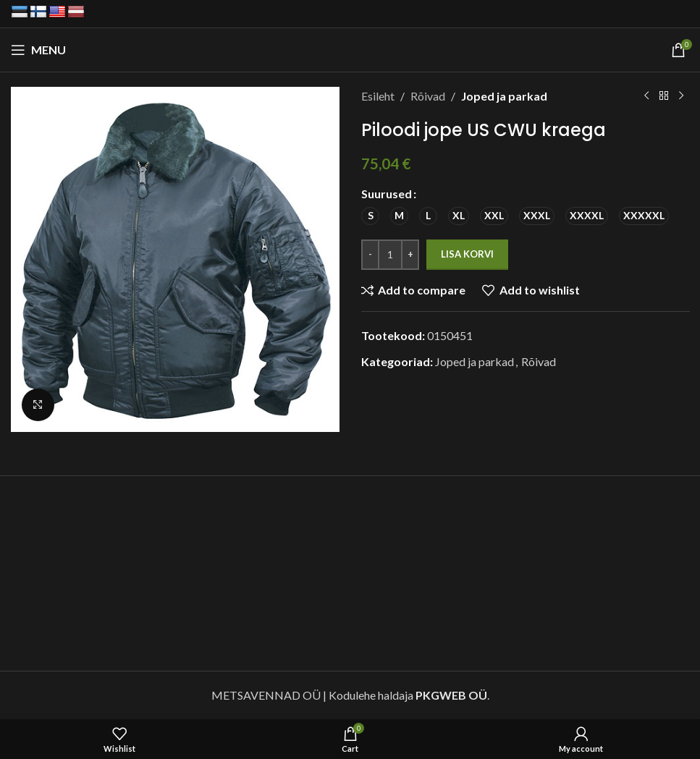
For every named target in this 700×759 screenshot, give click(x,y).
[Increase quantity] (410, 255)
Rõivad (428, 96)
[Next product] (680, 96)
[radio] (370, 216)
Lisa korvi (467, 254)
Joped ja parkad (504, 96)
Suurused (387, 194)
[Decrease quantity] (370, 255)
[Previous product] (646, 96)
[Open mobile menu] (38, 50)
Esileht (378, 96)
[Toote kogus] (390, 255)
